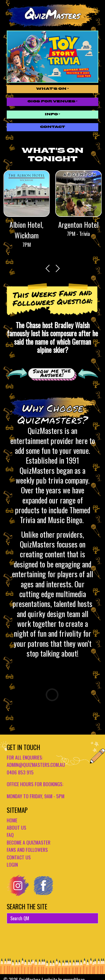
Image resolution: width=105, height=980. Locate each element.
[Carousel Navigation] (53, 268)
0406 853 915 (20, 772)
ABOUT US (17, 827)
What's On (51, 89)
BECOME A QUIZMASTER (29, 842)
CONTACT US (19, 857)
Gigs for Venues (51, 102)
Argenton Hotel (78, 224)
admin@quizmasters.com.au (36, 765)
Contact (53, 127)
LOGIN (12, 864)
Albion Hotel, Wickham (26, 230)
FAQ (10, 835)
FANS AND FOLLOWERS (27, 850)
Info (51, 114)
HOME (12, 820)
